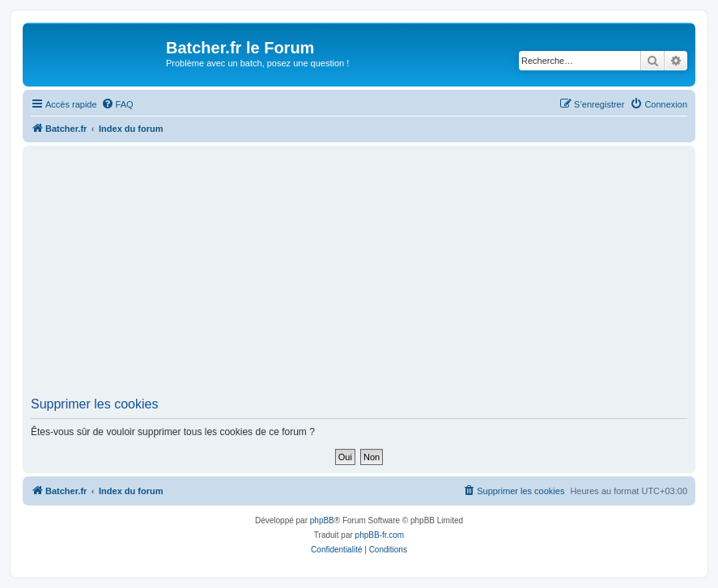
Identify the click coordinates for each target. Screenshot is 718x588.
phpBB (322, 520)
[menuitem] (117, 104)
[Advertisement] (374, 276)
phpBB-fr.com (380, 535)
